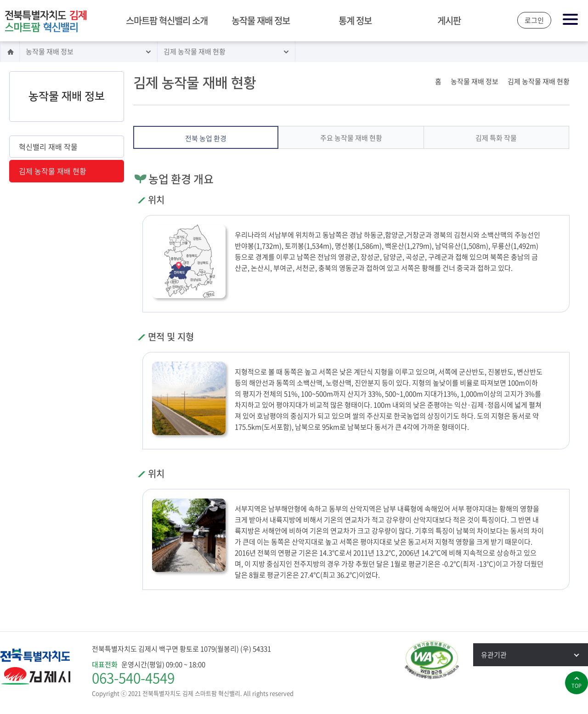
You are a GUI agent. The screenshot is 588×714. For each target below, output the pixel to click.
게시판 (449, 20)
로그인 (534, 20)
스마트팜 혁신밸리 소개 (167, 20)
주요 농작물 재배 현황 (351, 138)
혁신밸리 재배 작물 (48, 147)
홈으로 (10, 52)
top (577, 686)
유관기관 (534, 655)
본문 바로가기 (0, 1)
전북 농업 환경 (206, 138)
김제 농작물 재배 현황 (195, 51)
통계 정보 (355, 20)
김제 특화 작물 (496, 138)
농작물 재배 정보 (261, 20)
